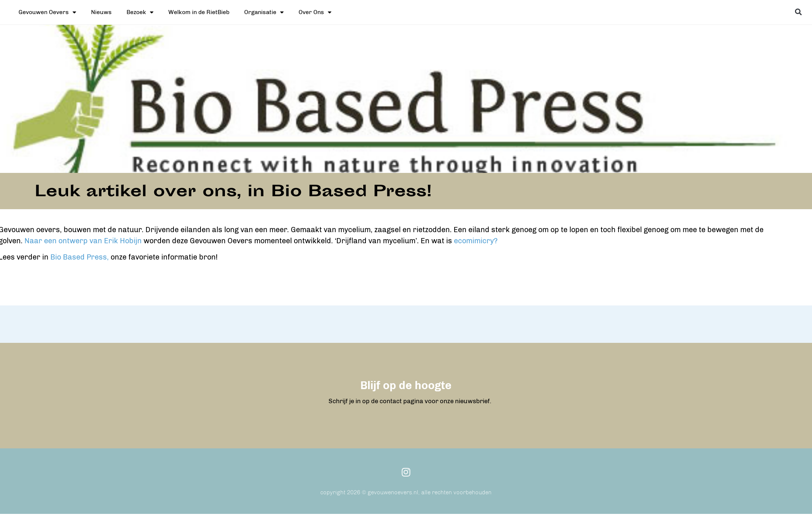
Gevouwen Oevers (47, 12)
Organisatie (264, 12)
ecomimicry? (387, 241)
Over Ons (315, 12)
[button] (798, 12)
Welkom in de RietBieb (199, 12)
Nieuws (101, 12)
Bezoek (140, 12)
